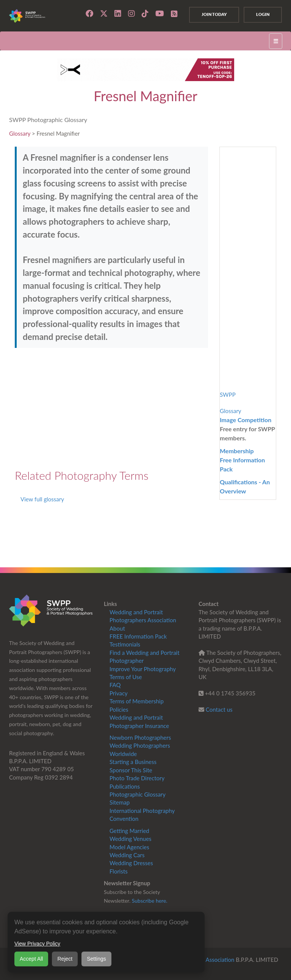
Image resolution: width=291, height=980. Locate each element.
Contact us (219, 709)
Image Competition (246, 420)
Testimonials (125, 644)
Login (263, 14)
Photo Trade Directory (137, 778)
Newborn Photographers (140, 737)
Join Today (214, 14)
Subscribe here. (150, 901)
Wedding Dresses (131, 863)
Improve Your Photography (143, 669)
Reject (65, 959)
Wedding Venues (131, 839)
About (117, 628)
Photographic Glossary (138, 794)
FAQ (115, 685)
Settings (96, 959)
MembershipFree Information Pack (242, 460)
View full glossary (42, 499)
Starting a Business (133, 762)
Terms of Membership (137, 701)
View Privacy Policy (37, 944)
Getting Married (129, 831)
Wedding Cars (127, 855)
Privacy (119, 693)
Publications (125, 786)
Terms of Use (126, 677)
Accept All (31, 959)
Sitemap (120, 802)
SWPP (228, 395)
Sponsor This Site (131, 770)
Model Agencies (129, 847)
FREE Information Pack (138, 636)
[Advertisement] (111, 409)
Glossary (20, 133)
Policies (119, 709)
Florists (119, 871)
